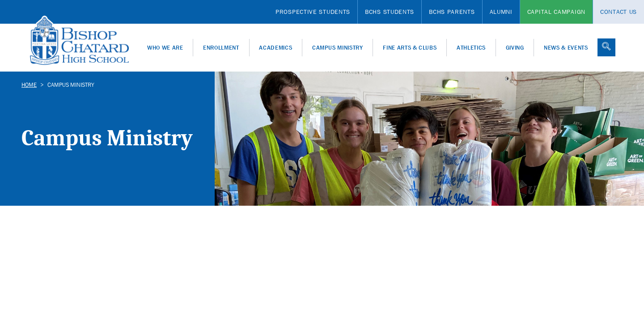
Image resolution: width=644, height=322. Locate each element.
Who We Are (165, 48)
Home (29, 85)
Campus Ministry (338, 48)
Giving (515, 48)
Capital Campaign (556, 12)
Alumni (501, 12)
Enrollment (221, 48)
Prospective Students (313, 12)
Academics (275, 48)
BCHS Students (390, 12)
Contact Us (619, 12)
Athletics (471, 48)
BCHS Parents (452, 12)
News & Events (566, 48)
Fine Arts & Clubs (410, 48)
